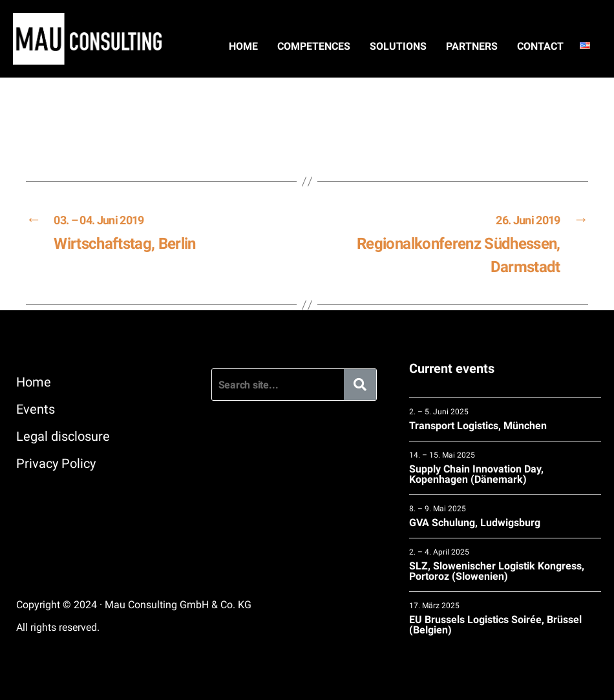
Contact (540, 46)
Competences (314, 46)
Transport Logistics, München (505, 419)
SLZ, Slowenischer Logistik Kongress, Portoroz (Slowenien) (505, 565)
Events (36, 409)
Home (243, 46)
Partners (472, 46)
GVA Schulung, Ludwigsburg (505, 516)
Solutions (398, 46)
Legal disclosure (63, 436)
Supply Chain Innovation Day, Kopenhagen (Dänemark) (505, 468)
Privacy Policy (56, 463)
